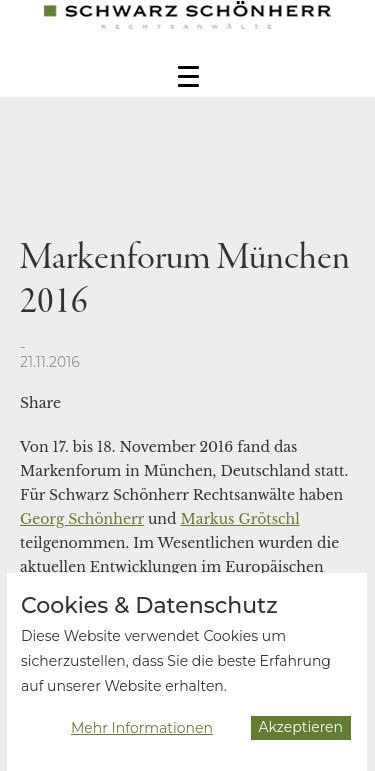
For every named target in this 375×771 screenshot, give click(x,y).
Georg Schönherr (82, 519)
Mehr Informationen (142, 732)
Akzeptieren (301, 731)
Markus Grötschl (239, 519)
